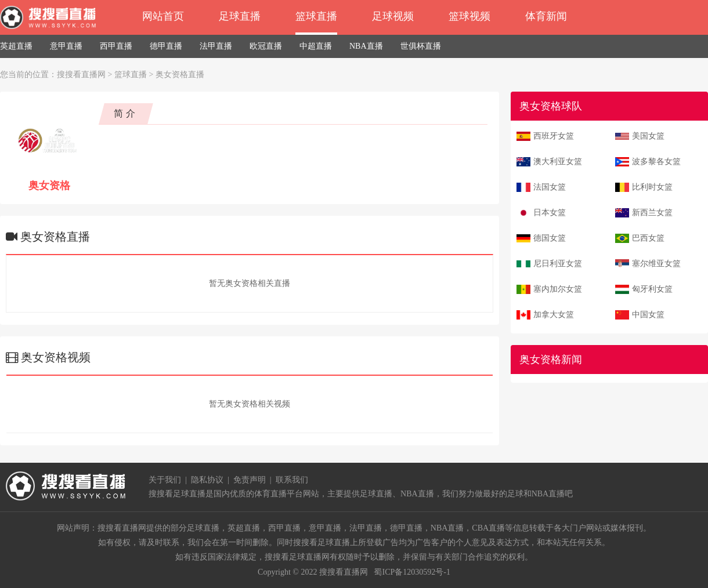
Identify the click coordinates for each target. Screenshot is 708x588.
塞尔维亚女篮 (656, 264)
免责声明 (250, 480)
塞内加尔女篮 (558, 289)
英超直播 (16, 46)
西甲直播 (116, 46)
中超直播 (316, 46)
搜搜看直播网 (81, 75)
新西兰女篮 (652, 213)
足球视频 (393, 16)
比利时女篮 (652, 187)
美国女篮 (648, 136)
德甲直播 (166, 46)
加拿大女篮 (554, 315)
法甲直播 (216, 46)
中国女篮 (648, 315)
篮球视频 (469, 16)
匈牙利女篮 (652, 289)
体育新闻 (546, 16)
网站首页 (163, 16)
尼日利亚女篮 (558, 264)
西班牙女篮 (554, 136)
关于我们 (165, 480)
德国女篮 (550, 238)
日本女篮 (550, 213)
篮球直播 (316, 16)
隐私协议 (207, 480)
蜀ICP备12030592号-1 (412, 572)
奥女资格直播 (180, 75)
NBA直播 (366, 46)
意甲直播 (66, 46)
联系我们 (292, 480)
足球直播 (240, 16)
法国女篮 (550, 187)
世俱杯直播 (421, 46)
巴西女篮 (648, 238)
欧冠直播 (266, 46)
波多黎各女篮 (656, 161)
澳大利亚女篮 (558, 161)
